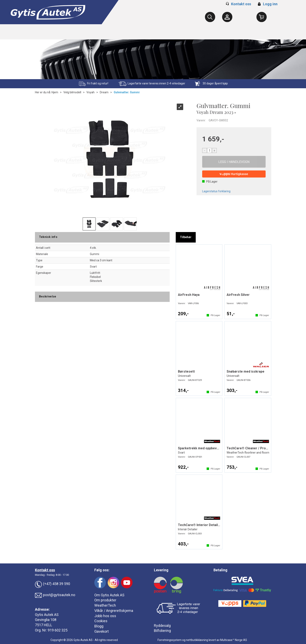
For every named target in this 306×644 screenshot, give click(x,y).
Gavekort (101, 631)
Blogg (99, 626)
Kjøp (234, 162)
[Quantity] (209, 150)
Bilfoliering (162, 631)
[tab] (186, 237)
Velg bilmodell (72, 92)
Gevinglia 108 (46, 620)
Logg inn (267, 4)
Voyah (90, 92)
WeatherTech (105, 605)
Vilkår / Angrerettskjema (114, 611)
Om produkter (105, 600)
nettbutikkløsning (197, 640)
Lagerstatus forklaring (216, 191)
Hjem (55, 92)
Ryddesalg (162, 626)
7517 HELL (44, 625)
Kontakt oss (241, 4)
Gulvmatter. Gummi (127, 92)
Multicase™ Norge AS (234, 640)
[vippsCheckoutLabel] (234, 174)
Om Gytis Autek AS (109, 595)
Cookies (101, 621)
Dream (104, 92)
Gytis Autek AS (47, 615)
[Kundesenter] (227, 17)
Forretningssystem (170, 640)
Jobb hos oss (105, 616)
